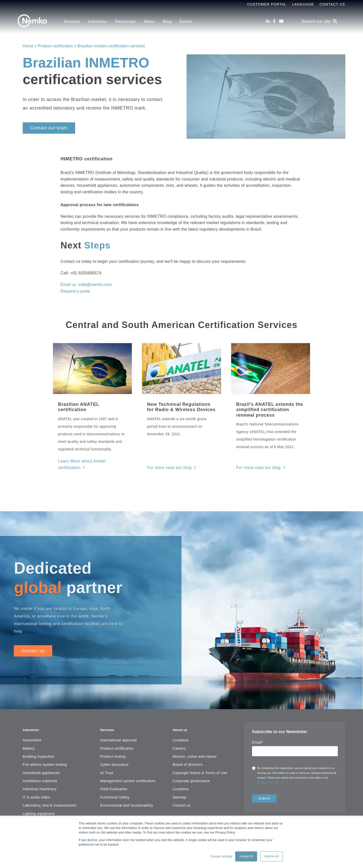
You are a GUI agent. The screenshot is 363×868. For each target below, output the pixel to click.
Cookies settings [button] (221, 856)
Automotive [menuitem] (32, 730)
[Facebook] (274, 21)
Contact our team (49, 128)
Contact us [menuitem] (182, 795)
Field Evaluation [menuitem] (114, 779)
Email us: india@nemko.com (86, 285)
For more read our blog (167, 461)
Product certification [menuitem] (117, 738)
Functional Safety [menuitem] (115, 787)
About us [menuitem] (182, 719)
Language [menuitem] (303, 4)
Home (28, 46)
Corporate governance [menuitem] (191, 771)
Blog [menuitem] (167, 22)
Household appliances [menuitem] (41, 763)
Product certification (56, 46)
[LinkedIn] (268, 21)
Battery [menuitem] (29, 738)
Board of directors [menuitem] (188, 754)
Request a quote (75, 291)
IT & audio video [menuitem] (36, 787)
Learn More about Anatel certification (89, 461)
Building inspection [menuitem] (39, 746)
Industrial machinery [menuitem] (40, 779)
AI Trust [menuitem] (107, 763)
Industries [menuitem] (98, 22)
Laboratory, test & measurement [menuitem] (50, 795)
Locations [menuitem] (181, 730)
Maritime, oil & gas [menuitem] (38, 812)
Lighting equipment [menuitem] (39, 803)
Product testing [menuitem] (113, 746)
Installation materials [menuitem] (40, 771)
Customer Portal (267, 4)
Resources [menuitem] (125, 22)
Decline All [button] (271, 856)
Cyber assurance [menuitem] (114, 754)
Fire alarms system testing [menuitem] (45, 754)
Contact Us (332, 4)
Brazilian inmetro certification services (111, 46)
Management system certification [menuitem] (128, 771)
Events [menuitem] (186, 22)
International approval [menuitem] (118, 730)
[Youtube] (281, 21)
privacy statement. (269, 775)
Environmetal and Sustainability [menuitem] (127, 795)
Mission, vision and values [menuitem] (195, 746)
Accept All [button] (246, 856)
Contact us (33, 643)
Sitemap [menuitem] (180, 787)
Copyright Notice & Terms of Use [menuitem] (200, 763)
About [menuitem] (149, 22)
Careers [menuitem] (179, 738)
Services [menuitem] (72, 22)
